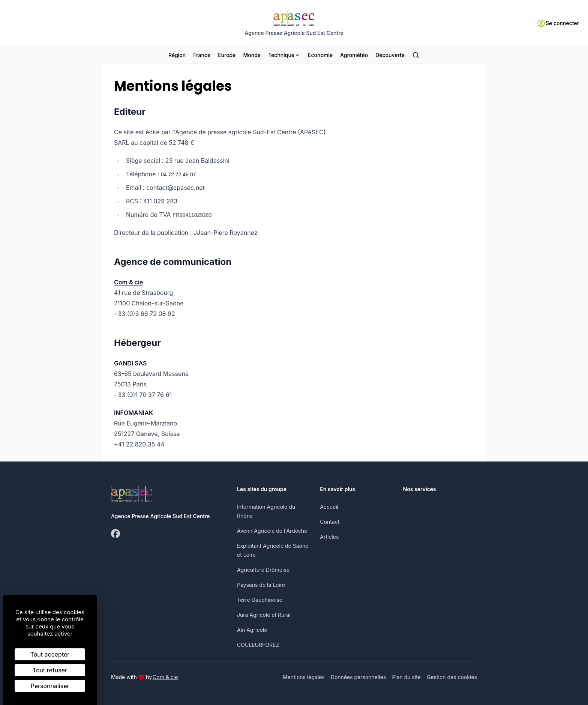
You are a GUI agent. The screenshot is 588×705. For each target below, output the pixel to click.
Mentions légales (304, 677)
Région (177, 55)
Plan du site (406, 677)
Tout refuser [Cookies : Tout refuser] (50, 670)
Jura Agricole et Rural (264, 615)
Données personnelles (358, 677)
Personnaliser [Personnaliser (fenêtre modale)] (50, 686)
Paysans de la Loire (261, 585)
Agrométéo (354, 55)
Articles (329, 537)
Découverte (390, 55)
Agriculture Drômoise (263, 570)
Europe (227, 55)
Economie (320, 55)
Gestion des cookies (452, 677)
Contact (330, 522)
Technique (284, 55)
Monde (252, 55)
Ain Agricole (252, 630)
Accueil (329, 507)
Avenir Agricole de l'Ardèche (272, 531)
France (202, 55)
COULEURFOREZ (258, 645)
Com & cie (165, 677)
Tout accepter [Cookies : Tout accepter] (50, 654)
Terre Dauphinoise (260, 600)
